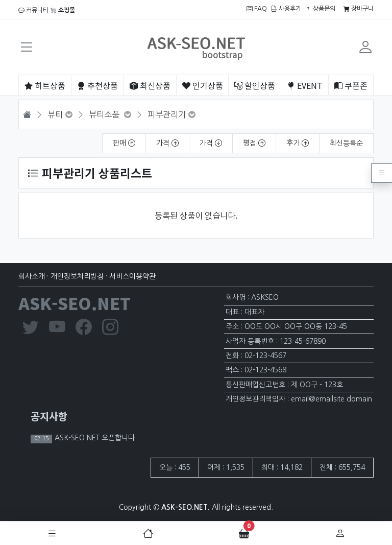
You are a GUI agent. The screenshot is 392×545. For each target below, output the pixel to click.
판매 (124, 143)
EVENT (305, 85)
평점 (254, 143)
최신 (150, 85)
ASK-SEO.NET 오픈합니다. (95, 438)
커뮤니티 (33, 10)
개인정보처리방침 (77, 276)
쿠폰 (351, 85)
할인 (255, 85)
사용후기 (286, 9)
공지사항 (49, 416)
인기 (203, 85)
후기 (298, 143)
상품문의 (320, 9)
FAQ (257, 9)
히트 (45, 85)
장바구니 (359, 9)
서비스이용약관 (132, 276)
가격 (167, 143)
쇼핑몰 (63, 10)
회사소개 (32, 276)
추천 (97, 85)
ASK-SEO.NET (75, 303)
